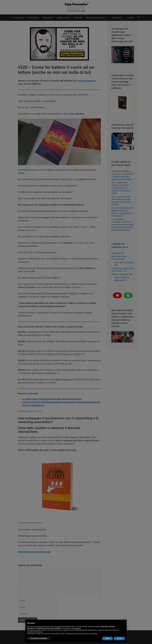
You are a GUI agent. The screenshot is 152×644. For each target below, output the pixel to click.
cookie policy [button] (77, 628)
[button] (124, 623)
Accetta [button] (119, 638)
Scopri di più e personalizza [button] (39, 638)
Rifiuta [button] (107, 638)
